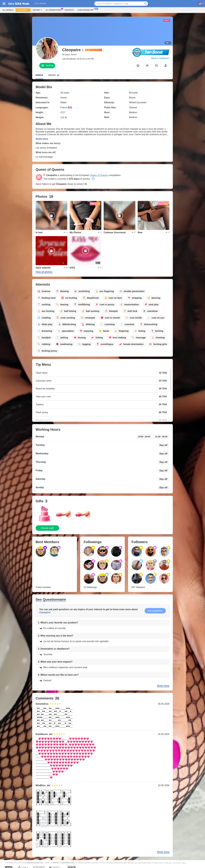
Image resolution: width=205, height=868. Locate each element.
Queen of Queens (99, 175)
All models (8, 10)
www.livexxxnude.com (35, 863)
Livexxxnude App (86, 10)
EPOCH (56, 863)
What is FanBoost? (160, 58)
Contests (69, 10)
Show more (42, 139)
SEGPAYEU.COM (68, 863)
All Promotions (54, 10)
